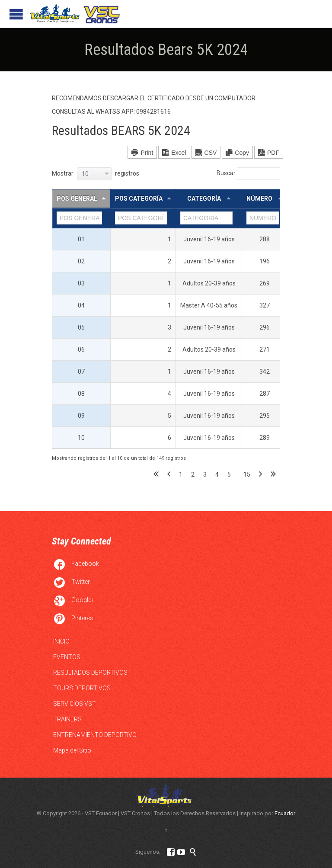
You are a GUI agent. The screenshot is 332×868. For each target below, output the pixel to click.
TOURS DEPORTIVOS (82, 688)
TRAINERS (67, 719)
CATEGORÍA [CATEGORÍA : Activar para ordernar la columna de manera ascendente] (205, 199)
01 (81, 239)
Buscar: (248, 173)
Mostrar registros (96, 173)
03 (81, 283)
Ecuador (285, 813)
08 (81, 394)
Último (273, 474)
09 (81, 416)
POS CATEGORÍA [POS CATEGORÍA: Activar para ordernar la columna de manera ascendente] (139, 199)
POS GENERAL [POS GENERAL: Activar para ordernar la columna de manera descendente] (77, 199)
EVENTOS (67, 657)
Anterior (169, 474)
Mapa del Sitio (72, 750)
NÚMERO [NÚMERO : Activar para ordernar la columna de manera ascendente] (260, 199)
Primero (156, 474)
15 (247, 474)
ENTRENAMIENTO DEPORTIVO (95, 735)
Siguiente (260, 474)
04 (81, 305)
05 (81, 327)
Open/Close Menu (16, 14)
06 (81, 349)
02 (81, 261)
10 (81, 438)
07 (81, 372)
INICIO (61, 641)
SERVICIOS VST (75, 704)
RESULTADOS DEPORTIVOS (90, 673)
